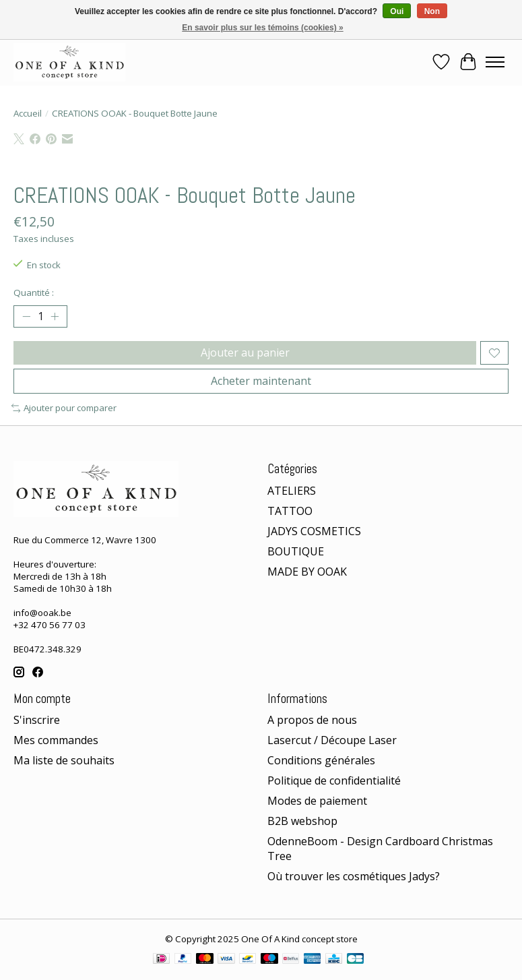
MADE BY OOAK (307, 572)
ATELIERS (292, 491)
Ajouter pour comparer (64, 408)
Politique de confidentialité (334, 780)
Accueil (28, 113)
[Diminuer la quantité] (26, 317)
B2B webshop (302, 821)
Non (432, 11)
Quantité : (34, 293)
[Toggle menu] (495, 62)
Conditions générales (321, 760)
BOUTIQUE (296, 551)
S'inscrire (37, 720)
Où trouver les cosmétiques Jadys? (354, 876)
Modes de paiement (317, 801)
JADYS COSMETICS (314, 531)
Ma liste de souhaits (64, 760)
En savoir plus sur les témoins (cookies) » (262, 28)
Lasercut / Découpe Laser (332, 740)
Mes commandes (56, 740)
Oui (397, 11)
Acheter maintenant (261, 381)
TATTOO (290, 511)
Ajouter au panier (245, 353)
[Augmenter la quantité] (55, 317)
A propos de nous (312, 720)
